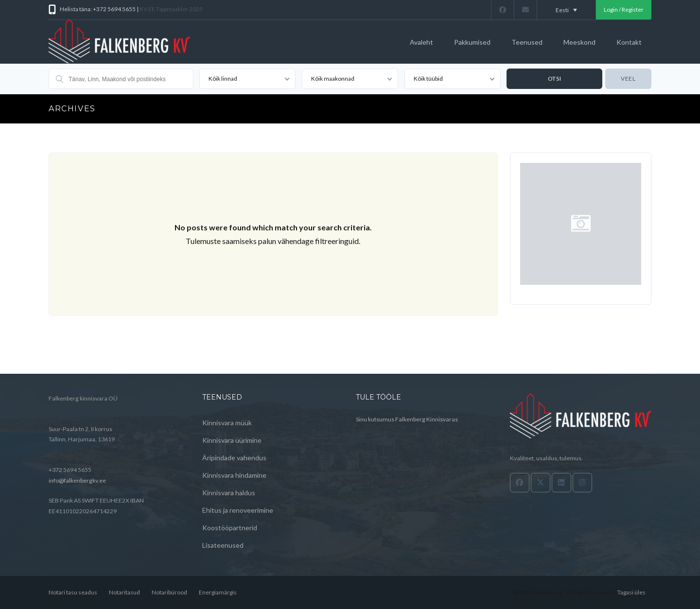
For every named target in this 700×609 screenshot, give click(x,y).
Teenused (527, 42)
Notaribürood (169, 592)
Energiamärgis (218, 592)
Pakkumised (472, 42)
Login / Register (624, 9)
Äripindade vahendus (234, 458)
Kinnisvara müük (227, 423)
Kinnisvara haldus (229, 493)
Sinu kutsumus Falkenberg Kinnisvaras (407, 419)
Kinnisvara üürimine (232, 440)
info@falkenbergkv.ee (77, 480)
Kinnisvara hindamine (234, 475)
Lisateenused (223, 545)
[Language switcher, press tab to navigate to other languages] (566, 9)
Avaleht (421, 42)
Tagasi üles (631, 592)
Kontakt (629, 42)
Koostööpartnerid (230, 528)
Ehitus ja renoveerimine (238, 510)
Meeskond (579, 42)
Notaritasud (124, 592)
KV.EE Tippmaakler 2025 (171, 9)
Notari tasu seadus (73, 592)
